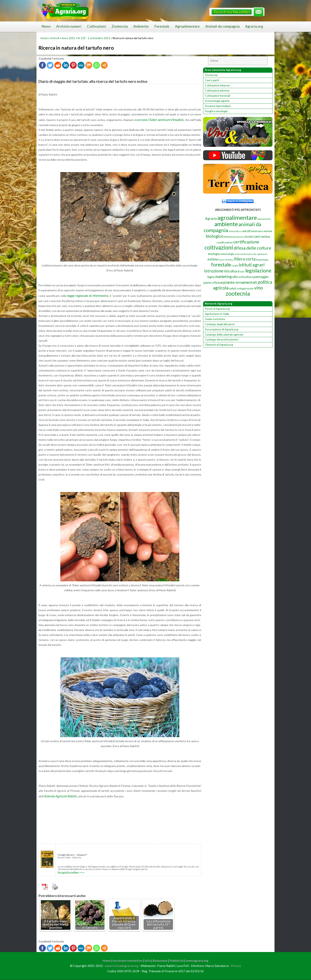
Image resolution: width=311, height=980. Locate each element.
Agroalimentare (187, 26)
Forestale (162, 26)
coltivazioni (219, 247)
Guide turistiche (215, 319)
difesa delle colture (252, 248)
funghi (235, 266)
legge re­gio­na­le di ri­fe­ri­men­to (87, 296)
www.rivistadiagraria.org (122, 966)
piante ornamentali (240, 282)
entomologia (227, 254)
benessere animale (261, 231)
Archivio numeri (69, 26)
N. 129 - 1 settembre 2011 (94, 38)
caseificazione (225, 242)
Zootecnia (120, 26)
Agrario (211, 218)
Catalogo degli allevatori (220, 324)
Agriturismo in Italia (217, 314)
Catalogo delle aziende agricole (224, 334)
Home (44, 38)
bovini (249, 237)
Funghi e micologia (216, 111)
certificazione (246, 242)
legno (211, 277)
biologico (215, 236)
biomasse (230, 237)
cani (256, 236)
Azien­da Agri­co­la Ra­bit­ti (60, 796)
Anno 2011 (68, 38)
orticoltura (246, 277)
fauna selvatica (226, 260)
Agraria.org (254, 26)
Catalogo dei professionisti (222, 339)
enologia (214, 254)
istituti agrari (252, 265)
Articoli (55, 38)
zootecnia (238, 293)
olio (235, 277)
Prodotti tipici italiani (218, 106)
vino (258, 288)
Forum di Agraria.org (217, 309)
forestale (221, 264)
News (46, 26)
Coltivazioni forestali (217, 96)
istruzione (214, 271)
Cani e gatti (212, 80)
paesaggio (261, 277)
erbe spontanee (260, 254)
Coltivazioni (96, 26)
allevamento (264, 219)
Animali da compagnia (222, 26)
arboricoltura (235, 231)
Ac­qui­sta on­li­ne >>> (71, 872)
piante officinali (213, 283)
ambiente (226, 224)
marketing (224, 276)
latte (242, 272)
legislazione (258, 270)
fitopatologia (262, 260)
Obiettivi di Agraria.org (219, 345)
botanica (240, 237)
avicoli (246, 231)
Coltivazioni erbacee (217, 85)
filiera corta (245, 259)
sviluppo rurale (245, 288)
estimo (213, 259)
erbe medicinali (243, 254)
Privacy (236, 966)
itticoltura (232, 271)
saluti (233, 288)
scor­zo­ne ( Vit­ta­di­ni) (159, 120)
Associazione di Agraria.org (222, 329)
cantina (265, 236)
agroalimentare (237, 218)
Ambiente (141, 26)
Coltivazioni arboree (217, 90)
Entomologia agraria (217, 101)
